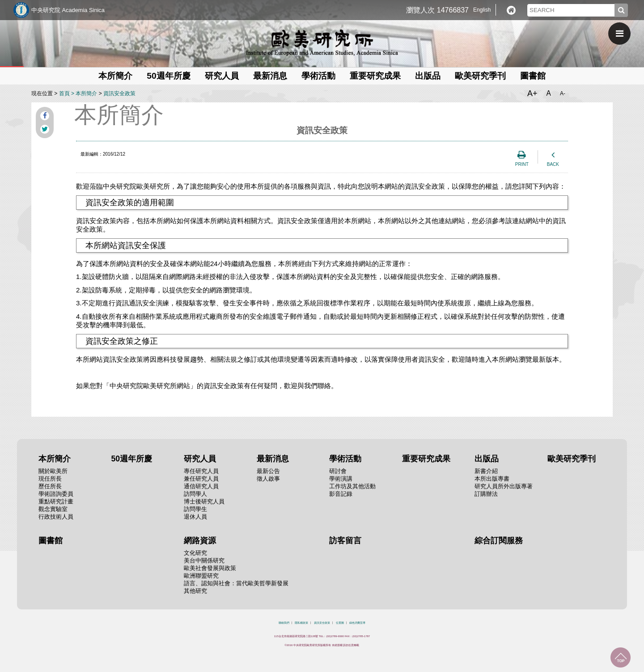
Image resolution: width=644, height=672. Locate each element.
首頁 (64, 93)
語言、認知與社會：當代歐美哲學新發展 (236, 583)
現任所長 (50, 479)
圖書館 (533, 76)
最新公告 (268, 471)
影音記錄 (341, 494)
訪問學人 (195, 494)
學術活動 (318, 76)
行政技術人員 (56, 517)
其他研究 (195, 591)
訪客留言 (345, 541)
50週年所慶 (168, 76)
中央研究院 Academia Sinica (68, 10)
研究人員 (222, 76)
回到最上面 (621, 657)
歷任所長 (50, 486)
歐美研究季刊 (480, 76)
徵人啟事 (268, 479)
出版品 (428, 76)
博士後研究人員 (204, 501)
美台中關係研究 (204, 560)
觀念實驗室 (53, 509)
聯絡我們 (284, 623)
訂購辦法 (486, 494)
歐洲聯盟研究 (201, 576)
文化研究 (195, 553)
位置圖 (340, 623)
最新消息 (270, 76)
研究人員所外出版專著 (504, 486)
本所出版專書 (492, 479)
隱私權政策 (301, 623)
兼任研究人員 (201, 479)
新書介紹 (486, 471)
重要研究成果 (375, 76)
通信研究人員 (201, 486)
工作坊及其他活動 (352, 486)
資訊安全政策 (119, 93)
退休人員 (195, 517)
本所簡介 (115, 76)
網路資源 (200, 541)
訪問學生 (195, 509)
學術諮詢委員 (56, 494)
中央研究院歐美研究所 (322, 42)
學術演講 (341, 479)
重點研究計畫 (56, 501)
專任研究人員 (201, 471)
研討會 (338, 471)
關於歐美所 (53, 471)
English (482, 10)
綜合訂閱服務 (499, 541)
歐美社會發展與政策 (210, 568)
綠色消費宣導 (357, 623)
